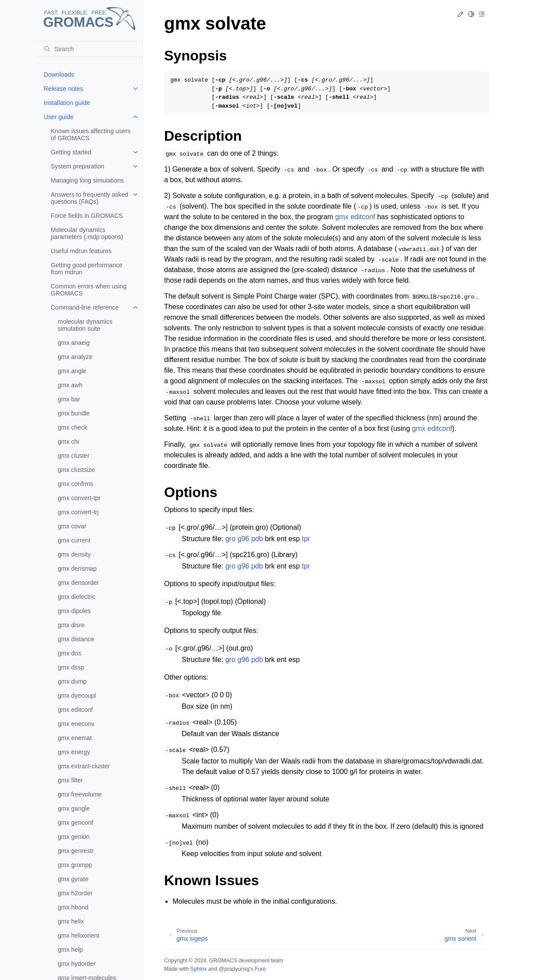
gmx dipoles (74, 611)
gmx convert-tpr (79, 498)
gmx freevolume (80, 794)
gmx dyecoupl (77, 696)
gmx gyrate (73, 879)
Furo (260, 969)
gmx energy (74, 752)
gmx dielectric (77, 597)
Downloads (59, 75)
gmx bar (69, 399)
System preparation (77, 166)
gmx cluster (74, 456)
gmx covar (72, 526)
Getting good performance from (87, 269)
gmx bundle (74, 413)
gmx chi (68, 441)
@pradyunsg (234, 969)
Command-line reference (85, 307)
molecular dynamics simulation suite (85, 325)
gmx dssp (71, 667)
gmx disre (71, 625)
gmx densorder (78, 583)
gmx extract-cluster (84, 766)
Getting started (71, 152)
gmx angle (72, 371)
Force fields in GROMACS (87, 216)
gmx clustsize (76, 470)
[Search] (90, 49)
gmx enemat (75, 738)
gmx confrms (75, 484)
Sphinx (198, 969)
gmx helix (71, 921)
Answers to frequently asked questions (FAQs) (90, 198)
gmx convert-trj (78, 512)
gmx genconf (75, 823)
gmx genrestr (76, 851)
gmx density (74, 554)
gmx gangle (74, 808)
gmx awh (70, 385)
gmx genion (74, 837)
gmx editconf (75, 710)
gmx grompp (75, 865)
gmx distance (76, 639)
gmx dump (72, 681)
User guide (59, 117)
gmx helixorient (79, 935)
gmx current (74, 540)
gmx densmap (77, 569)
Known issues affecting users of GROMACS (91, 135)
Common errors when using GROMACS (89, 290)
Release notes (64, 89)
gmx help (70, 950)
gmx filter (70, 780)
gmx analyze (75, 357)
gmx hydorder (77, 964)
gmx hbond (73, 907)
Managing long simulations (87, 180)
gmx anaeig (74, 343)
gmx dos (69, 653)
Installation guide (67, 103)
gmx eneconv (76, 724)
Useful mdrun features (81, 251)
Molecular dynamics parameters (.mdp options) (87, 233)
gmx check (73, 427)
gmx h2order (75, 893)
